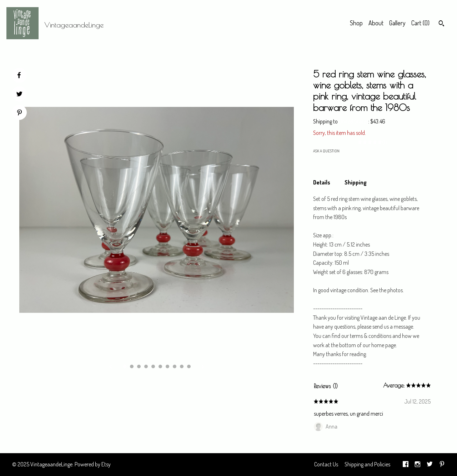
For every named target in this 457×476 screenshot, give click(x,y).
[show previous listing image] (111, 367)
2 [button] (132, 366)
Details (322, 182)
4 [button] (146, 366)
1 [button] (125, 366)
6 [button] (160, 366)
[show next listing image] (203, 367)
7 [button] (167, 366)
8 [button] (175, 366)
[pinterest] (442, 465)
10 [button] (189, 366)
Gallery (397, 23)
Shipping (356, 182)
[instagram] (418, 465)
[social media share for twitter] (19, 95)
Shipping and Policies (367, 464)
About (376, 23)
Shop (356, 23)
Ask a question (326, 151)
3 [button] (139, 366)
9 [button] (182, 366)
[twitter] (430, 465)
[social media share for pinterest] (19, 113)
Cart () (420, 23)
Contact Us (326, 464)
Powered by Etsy (93, 464)
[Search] (441, 24)
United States (353, 121)
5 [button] (153, 366)
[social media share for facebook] (19, 75)
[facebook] (406, 465)
